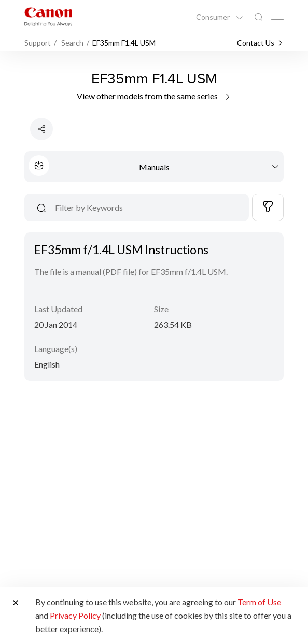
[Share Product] (41, 129)
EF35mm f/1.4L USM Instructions (121, 250)
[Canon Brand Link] (48, 17)
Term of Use (259, 602)
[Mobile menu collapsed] (277, 18)
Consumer (214, 17)
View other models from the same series (154, 96)
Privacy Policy (75, 615)
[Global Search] (258, 17)
